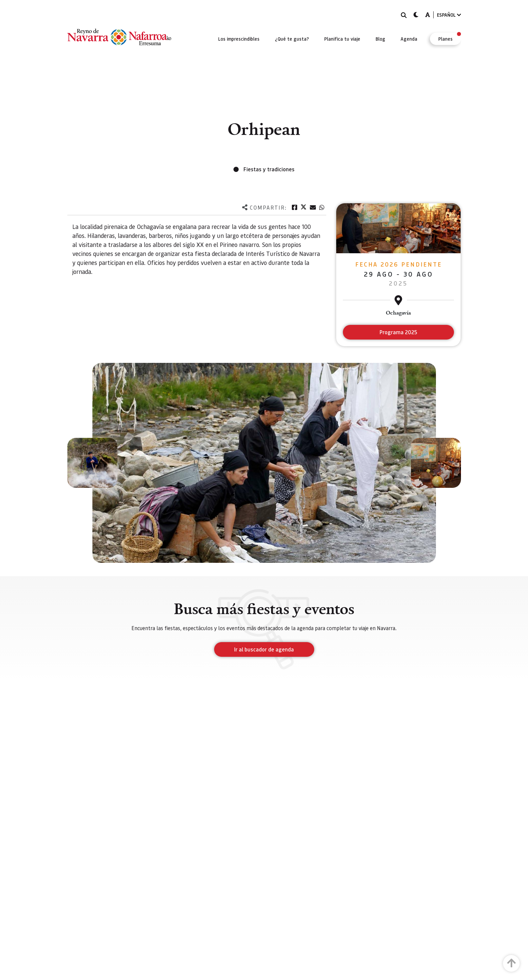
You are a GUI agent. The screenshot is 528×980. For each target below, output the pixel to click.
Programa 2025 (398, 332)
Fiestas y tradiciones (269, 169)
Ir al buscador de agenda (264, 649)
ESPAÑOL (449, 15)
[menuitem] (239, 39)
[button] (92, 463)
